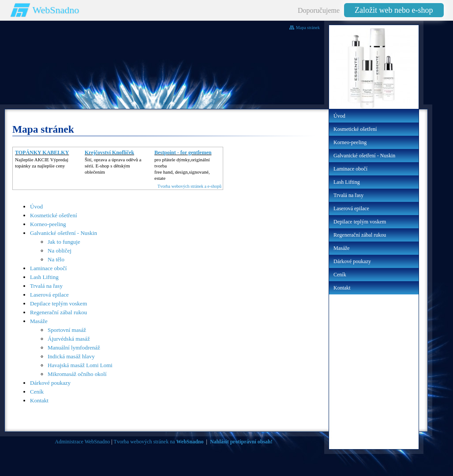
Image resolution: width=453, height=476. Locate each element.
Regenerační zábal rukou (58, 312)
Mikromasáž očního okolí (77, 374)
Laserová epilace (49, 295)
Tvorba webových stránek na (159, 442)
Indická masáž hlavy (71, 356)
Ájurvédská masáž (69, 339)
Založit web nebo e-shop (394, 10)
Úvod (36, 206)
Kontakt (39, 400)
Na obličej (60, 251)
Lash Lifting (44, 277)
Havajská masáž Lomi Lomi (80, 365)
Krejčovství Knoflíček (109, 152)
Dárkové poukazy (50, 383)
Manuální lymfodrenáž (74, 348)
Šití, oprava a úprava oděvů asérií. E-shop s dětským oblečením (113, 166)
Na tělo (56, 259)
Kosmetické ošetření (54, 215)
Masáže (39, 321)
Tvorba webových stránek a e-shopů (189, 186)
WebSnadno (56, 10)
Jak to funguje (64, 242)
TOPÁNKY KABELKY (42, 152)
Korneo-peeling (48, 224)
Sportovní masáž (67, 330)
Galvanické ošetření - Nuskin (64, 233)
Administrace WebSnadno (82, 442)
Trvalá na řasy (46, 286)
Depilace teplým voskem (58, 303)
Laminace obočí (48, 268)
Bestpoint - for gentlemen (183, 152)
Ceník (37, 392)
